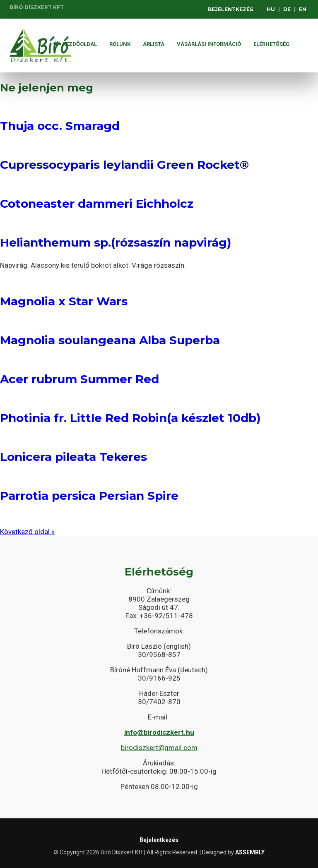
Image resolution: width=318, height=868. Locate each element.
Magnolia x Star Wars (64, 301)
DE (287, 9)
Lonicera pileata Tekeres (73, 457)
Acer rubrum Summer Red (79, 379)
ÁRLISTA (154, 44)
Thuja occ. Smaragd (60, 126)
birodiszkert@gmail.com (159, 748)
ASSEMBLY (250, 852)
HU (271, 9)
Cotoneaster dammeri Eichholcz (97, 204)
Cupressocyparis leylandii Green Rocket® (124, 165)
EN (303, 9)
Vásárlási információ (209, 44)
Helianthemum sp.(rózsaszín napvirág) (116, 242)
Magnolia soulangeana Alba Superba (110, 340)
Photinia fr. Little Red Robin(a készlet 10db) (130, 418)
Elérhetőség (272, 44)
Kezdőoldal (75, 44)
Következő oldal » (27, 532)
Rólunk (120, 44)
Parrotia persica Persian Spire (89, 496)
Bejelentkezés (230, 9)
